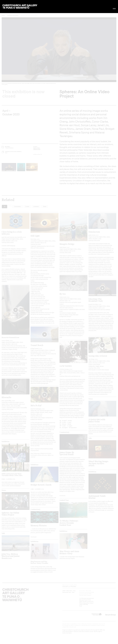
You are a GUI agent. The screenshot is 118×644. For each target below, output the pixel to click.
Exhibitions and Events (13, 15)
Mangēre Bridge (67, 244)
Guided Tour (64, 500)
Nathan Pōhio (37, 148)
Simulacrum (94, 232)
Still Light (35, 236)
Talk (90, 438)
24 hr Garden (66, 366)
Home (3, 15)
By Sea (63, 294)
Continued (62, 496)
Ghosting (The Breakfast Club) (96, 300)
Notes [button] (45, 207)
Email (81, 606)
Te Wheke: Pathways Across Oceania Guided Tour (69, 523)
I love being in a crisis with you (12, 233)
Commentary (64, 432)
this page (98, 631)
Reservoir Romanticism (10, 337)
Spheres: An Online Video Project (29, 15)
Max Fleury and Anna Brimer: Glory (69, 552)
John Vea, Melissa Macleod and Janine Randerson (11, 556)
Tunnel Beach (37, 345)
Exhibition (6, 442)
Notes (91, 399)
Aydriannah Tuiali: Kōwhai (97, 497)
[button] (59, 52)
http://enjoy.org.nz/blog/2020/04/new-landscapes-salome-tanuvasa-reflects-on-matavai (42, 455)
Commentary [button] (18, 207)
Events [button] (27, 207)
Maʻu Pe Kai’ (36, 405)
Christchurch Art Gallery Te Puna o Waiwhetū (20, 7)
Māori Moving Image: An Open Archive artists (98, 463)
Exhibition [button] (36, 207)
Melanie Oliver (37, 149)
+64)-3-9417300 (84, 604)
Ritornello (6, 397)
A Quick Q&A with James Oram (97, 420)
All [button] (5, 207)
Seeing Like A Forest (98, 356)
